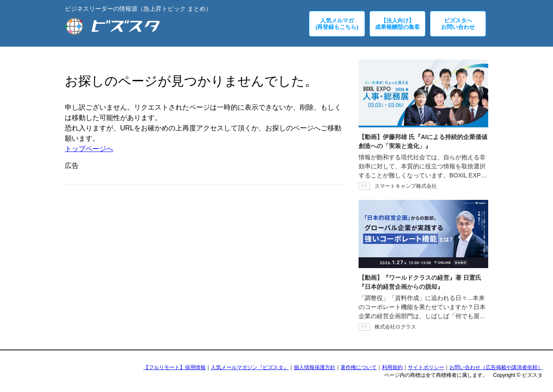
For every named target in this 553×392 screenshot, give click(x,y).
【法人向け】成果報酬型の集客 (397, 24)
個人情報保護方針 (315, 367)
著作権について (359, 367)
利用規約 (392, 367)
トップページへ (89, 149)
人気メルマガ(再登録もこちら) (337, 24)
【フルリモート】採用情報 (175, 367)
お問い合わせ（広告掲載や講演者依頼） (496, 367)
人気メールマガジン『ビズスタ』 (250, 367)
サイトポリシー (426, 367)
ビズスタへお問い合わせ (458, 24)
